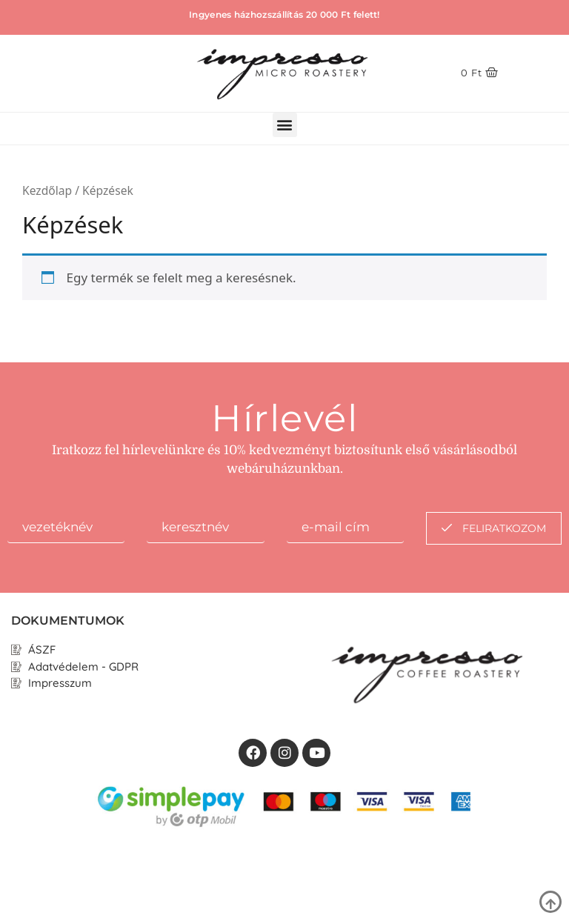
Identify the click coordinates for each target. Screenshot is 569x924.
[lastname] (205, 528)
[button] (285, 125)
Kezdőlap (47, 190)
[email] (345, 528)
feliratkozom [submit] (494, 528)
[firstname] (66, 528)
